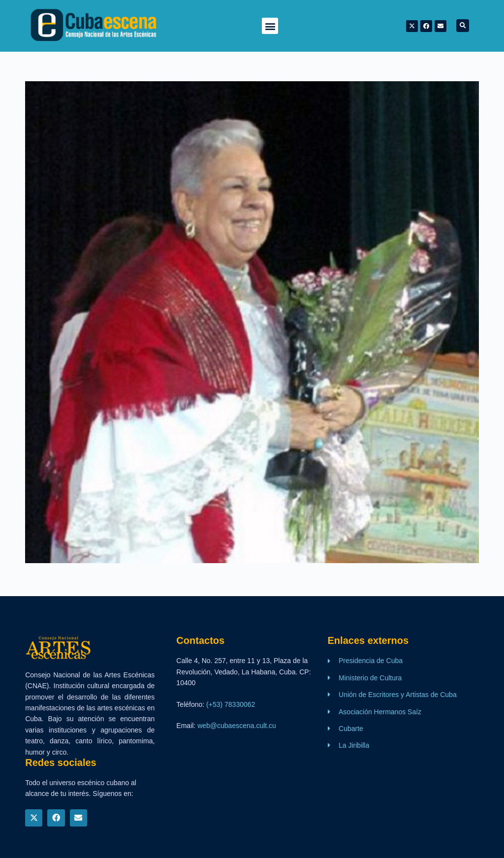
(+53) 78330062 (231, 704)
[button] (270, 26)
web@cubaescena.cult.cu (237, 726)
